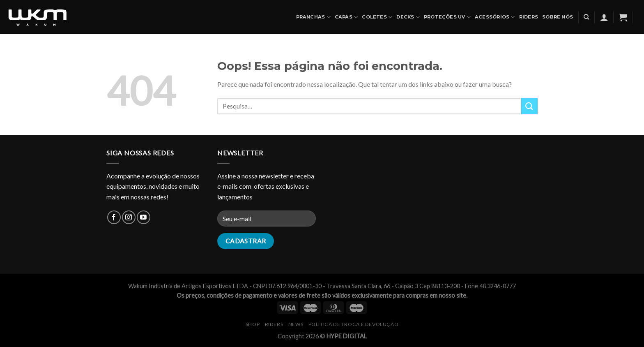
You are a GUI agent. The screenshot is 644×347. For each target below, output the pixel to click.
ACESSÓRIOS (495, 17)
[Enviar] (529, 106)
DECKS (408, 17)
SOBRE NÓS (558, 17)
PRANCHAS (313, 17)
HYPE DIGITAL (347, 336)
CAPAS (346, 17)
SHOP (253, 324)
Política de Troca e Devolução (354, 324)
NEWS (296, 324)
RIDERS (274, 324)
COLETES (377, 17)
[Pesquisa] (586, 17)
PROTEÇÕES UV (447, 17)
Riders (529, 17)
